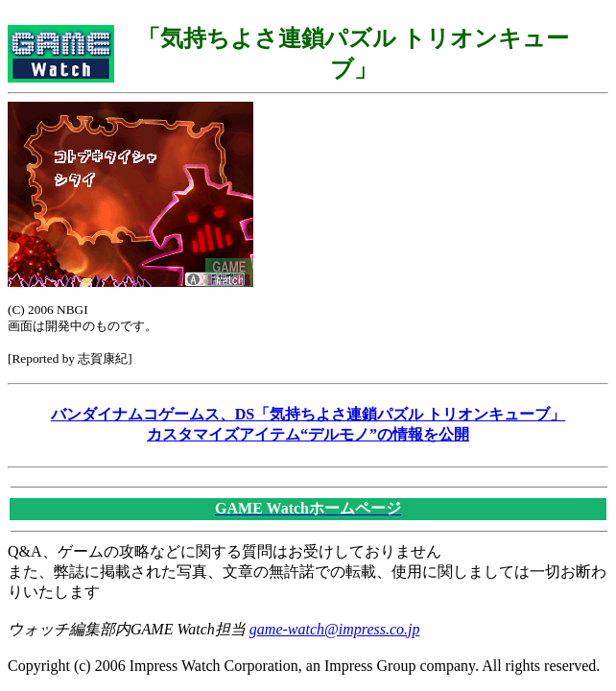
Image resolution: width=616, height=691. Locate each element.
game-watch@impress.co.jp (335, 629)
